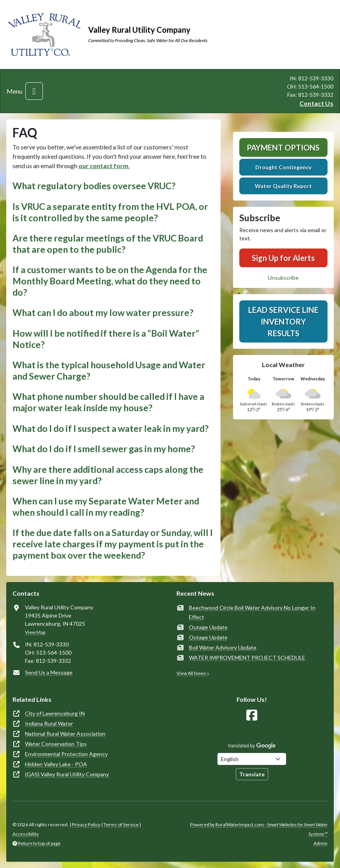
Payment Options (283, 147)
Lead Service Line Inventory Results (283, 321)
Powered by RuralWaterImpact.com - (259, 829)
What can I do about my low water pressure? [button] (103, 312)
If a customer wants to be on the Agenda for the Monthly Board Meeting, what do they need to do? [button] (110, 281)
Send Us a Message (49, 672)
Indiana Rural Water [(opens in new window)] (49, 723)
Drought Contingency (283, 167)
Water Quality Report (283, 186)
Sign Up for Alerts (283, 258)
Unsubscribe (283, 278)
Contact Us (316, 103)
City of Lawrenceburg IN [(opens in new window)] (55, 713)
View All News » (193, 673)
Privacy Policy (86, 825)
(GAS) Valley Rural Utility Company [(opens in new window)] (67, 774)
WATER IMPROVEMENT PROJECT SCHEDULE (247, 658)
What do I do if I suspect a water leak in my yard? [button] (110, 428)
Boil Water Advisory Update (223, 647)
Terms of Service (121, 825)
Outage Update (208, 627)
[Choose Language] (252, 759)
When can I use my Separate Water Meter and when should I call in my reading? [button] (106, 507)
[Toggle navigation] (34, 91)
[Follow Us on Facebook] (252, 715)
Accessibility (26, 834)
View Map (35, 632)
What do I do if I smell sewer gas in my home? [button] (104, 449)
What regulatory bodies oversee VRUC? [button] (94, 186)
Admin (320, 843)
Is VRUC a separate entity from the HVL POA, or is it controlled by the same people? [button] (110, 212)
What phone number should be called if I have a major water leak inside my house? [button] (108, 402)
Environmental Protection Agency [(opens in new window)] (66, 754)
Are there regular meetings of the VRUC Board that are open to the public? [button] (108, 244)
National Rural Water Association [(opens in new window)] (65, 734)
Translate (252, 774)
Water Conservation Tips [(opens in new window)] (56, 744)
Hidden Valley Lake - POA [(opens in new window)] (56, 764)
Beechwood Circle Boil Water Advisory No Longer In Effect (252, 612)
